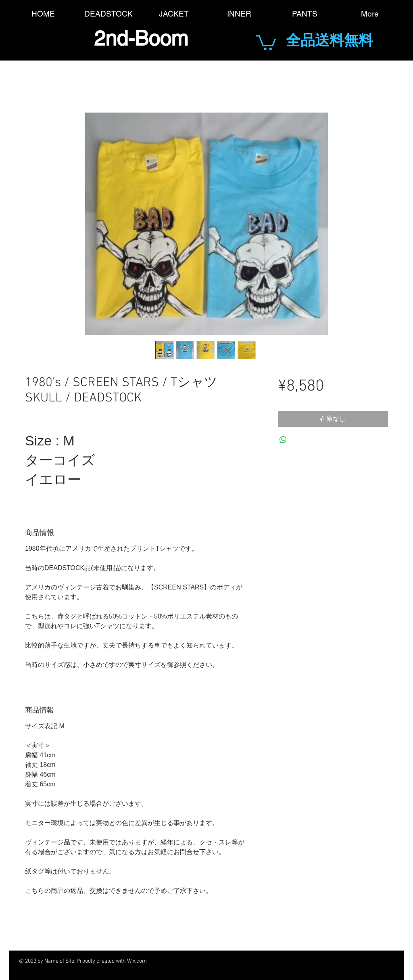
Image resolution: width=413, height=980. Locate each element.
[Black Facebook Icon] (223, 961)
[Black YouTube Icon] (290, 961)
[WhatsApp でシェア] (283, 440)
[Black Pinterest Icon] (312, 961)
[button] (266, 42)
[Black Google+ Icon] (268, 961)
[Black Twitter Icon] (245, 961)
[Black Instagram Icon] (334, 961)
